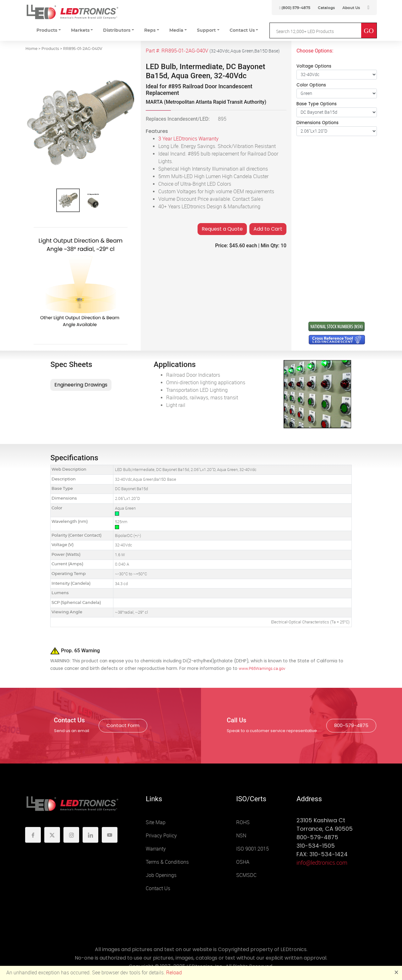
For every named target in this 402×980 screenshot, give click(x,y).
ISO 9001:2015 (253, 849)
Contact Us (158, 888)
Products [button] (47, 30)
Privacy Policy (161, 836)
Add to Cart (268, 229)
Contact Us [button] (242, 30)
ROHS (243, 822)
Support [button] (206, 30)
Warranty (156, 849)
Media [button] (176, 30)
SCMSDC (246, 875)
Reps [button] (150, 30)
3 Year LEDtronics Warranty (188, 139)
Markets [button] (80, 30)
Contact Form (123, 725)
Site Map (156, 822)
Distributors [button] (117, 30)
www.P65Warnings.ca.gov (262, 668)
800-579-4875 (351, 725)
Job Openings (161, 875)
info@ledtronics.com (322, 863)
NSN (241, 836)
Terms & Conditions (167, 862)
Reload (174, 973)
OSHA (243, 862)
